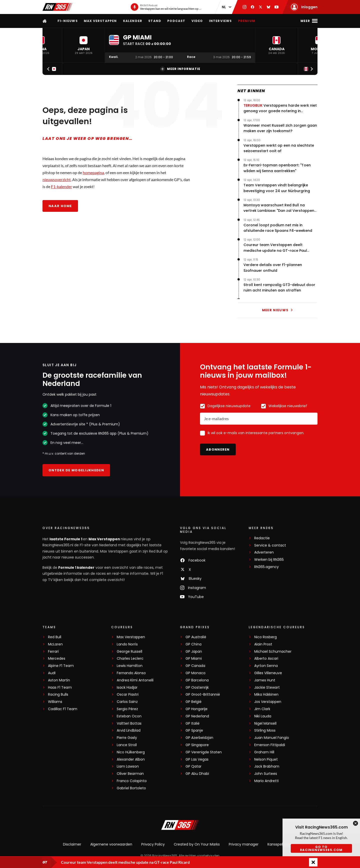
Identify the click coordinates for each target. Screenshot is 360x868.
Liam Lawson (128, 766)
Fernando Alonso (131, 673)
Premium (247, 21)
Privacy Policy (153, 844)
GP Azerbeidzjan (199, 738)
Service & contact (270, 545)
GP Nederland (197, 716)
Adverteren (264, 552)
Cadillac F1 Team (63, 709)
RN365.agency (266, 567)
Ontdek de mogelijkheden (76, 470)
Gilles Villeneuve (268, 673)
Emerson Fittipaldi (270, 745)
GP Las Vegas (197, 759)
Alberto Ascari (266, 659)
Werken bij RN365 (269, 560)
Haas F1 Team (60, 688)
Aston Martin (59, 680)
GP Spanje (194, 730)
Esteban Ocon (129, 716)
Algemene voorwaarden (111, 844)
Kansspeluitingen (282, 844)
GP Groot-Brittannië (203, 695)
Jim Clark (262, 709)
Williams (55, 702)
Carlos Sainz (127, 702)
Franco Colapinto (132, 781)
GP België (193, 702)
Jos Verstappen (268, 702)
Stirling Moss (265, 730)
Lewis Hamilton (130, 666)
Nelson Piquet (266, 759)
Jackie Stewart (267, 688)
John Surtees (266, 774)
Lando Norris (127, 644)
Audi (52, 673)
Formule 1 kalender (76, 568)
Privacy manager (244, 844)
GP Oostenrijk (197, 688)
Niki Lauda (263, 716)
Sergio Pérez (127, 709)
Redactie (262, 538)
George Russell (129, 652)
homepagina (93, 172)
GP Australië (196, 637)
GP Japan (194, 652)
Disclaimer (72, 844)
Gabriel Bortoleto (131, 788)
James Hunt (265, 680)
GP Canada (195, 666)
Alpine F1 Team (61, 666)
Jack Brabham (267, 766)
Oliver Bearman (130, 774)
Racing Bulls (58, 695)
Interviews (220, 21)
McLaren (55, 644)
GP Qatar (193, 766)
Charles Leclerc (130, 659)
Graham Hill (264, 752)
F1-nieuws (68, 21)
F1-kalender (61, 186)
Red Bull (55, 637)
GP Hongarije (196, 709)
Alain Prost (263, 644)
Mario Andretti (266, 781)
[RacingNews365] (180, 826)
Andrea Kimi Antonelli (135, 680)
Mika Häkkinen (266, 695)
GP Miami (194, 659)
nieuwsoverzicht (57, 179)
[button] (83, 45)
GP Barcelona (197, 680)
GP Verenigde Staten (204, 752)
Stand (155, 21)
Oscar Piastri (128, 695)
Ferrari (53, 652)
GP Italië (192, 723)
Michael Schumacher (273, 652)
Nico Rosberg (265, 637)
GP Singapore (197, 745)
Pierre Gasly (127, 738)
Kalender (133, 21)
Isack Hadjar (127, 688)
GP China (193, 644)
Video (197, 21)
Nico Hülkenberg (131, 752)
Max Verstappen (100, 21)
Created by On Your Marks (197, 844)
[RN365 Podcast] (166, 7)
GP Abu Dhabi (197, 774)
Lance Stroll (127, 745)
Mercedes (57, 659)
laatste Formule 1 (66, 539)
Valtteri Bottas (129, 723)
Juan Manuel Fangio (272, 738)
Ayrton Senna (266, 666)
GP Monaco (195, 673)
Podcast (176, 21)
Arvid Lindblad (129, 730)
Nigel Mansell (265, 723)
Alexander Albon (131, 759)
